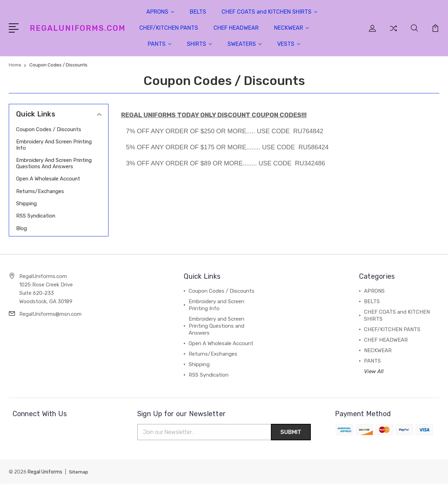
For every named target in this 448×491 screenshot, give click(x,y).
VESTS (289, 44)
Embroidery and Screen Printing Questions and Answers (44, 166)
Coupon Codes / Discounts (49, 129)
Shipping (27, 210)
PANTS (160, 44)
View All (374, 378)
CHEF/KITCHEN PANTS (169, 28)
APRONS (160, 12)
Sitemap (79, 479)
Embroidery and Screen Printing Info (44, 145)
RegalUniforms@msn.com (50, 320)
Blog (22, 235)
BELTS (198, 12)
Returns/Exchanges (40, 198)
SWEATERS (245, 44)
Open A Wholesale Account (48, 185)
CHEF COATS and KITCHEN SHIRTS (269, 12)
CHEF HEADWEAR (236, 28)
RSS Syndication (36, 222)
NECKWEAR (292, 28)
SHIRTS (199, 44)
